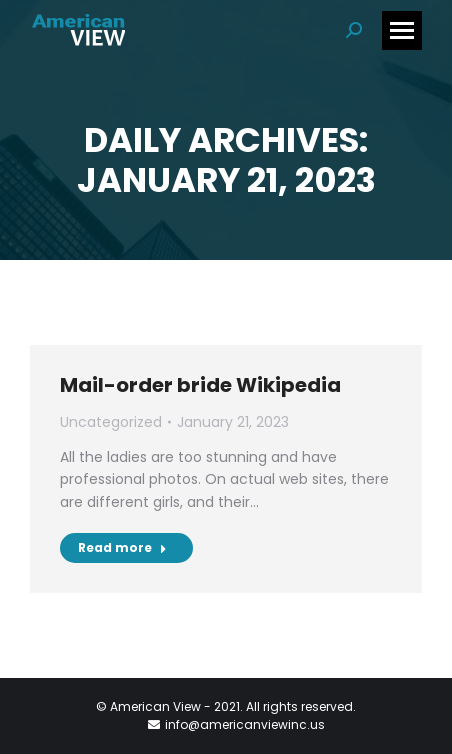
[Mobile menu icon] (402, 30)
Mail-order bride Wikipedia (200, 385)
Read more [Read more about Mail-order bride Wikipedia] (122, 547)
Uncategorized (111, 422)
